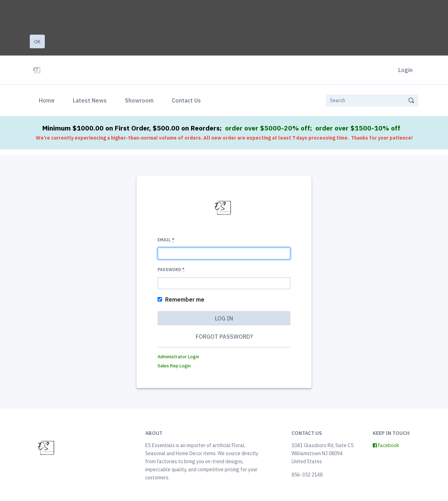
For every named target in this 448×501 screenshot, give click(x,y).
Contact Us (186, 100)
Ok (37, 42)
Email (166, 240)
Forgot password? (224, 337)
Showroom (139, 100)
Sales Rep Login (174, 366)
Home (48, 100)
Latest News (90, 100)
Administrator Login (178, 357)
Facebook (386, 445)
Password (171, 270)
